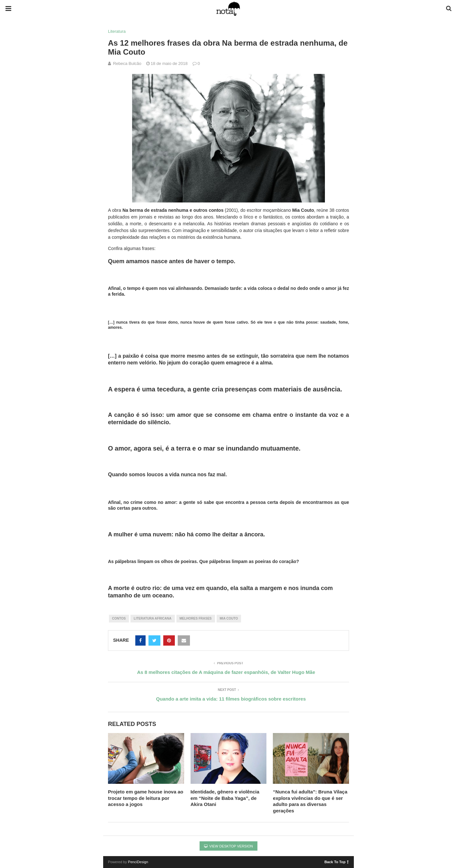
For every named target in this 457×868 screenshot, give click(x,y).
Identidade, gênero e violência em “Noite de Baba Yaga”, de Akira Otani (225, 798)
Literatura (117, 31)
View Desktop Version (228, 846)
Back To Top (337, 862)
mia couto (229, 618)
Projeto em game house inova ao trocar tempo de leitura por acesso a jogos (146, 798)
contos (119, 618)
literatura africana (152, 618)
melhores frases (196, 618)
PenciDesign (138, 862)
